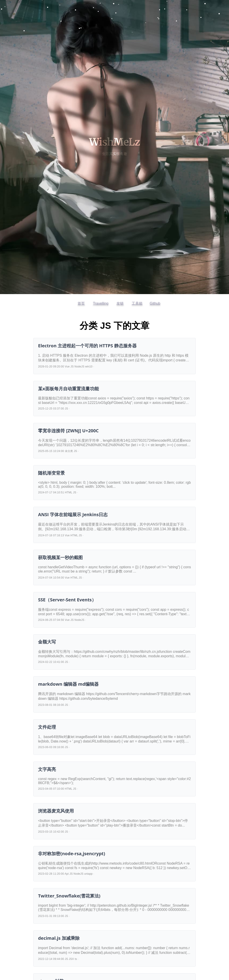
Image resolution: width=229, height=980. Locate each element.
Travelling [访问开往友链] (101, 303)
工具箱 (137, 303)
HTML (69, 492)
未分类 (69, 451)
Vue (67, 367)
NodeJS (79, 367)
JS (72, 367)
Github (155, 303)
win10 (89, 367)
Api (67, 874)
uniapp (88, 874)
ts (76, 959)
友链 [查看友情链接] (120, 303)
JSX (71, 959)
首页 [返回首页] (81, 303)
